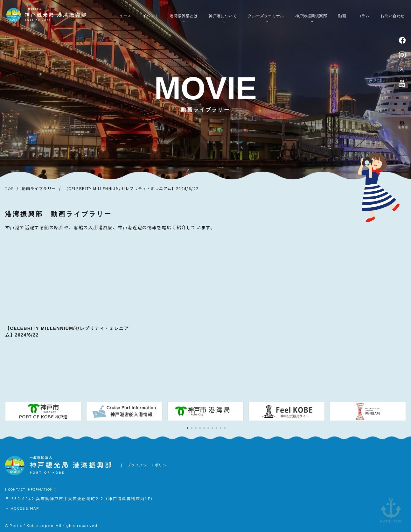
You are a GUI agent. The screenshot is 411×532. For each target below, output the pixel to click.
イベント (150, 16)
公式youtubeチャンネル (402, 83)
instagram (402, 55)
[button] (188, 428)
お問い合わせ (393, 16)
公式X (402, 69)
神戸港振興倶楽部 (311, 16)
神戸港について (223, 16)
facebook (402, 40)
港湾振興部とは (184, 16)
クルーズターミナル (266, 16)
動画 (342, 16)
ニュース (123, 16)
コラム (364, 16)
